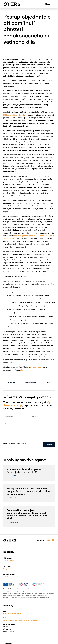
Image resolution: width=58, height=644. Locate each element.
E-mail (29, 568)
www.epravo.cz (36, 367)
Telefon (29, 559)
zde (21, 370)
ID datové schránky (29, 575)
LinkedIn (53, 540)
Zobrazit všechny (31, 382)
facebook (49, 540)
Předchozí (10, 382)
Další (50, 382)
